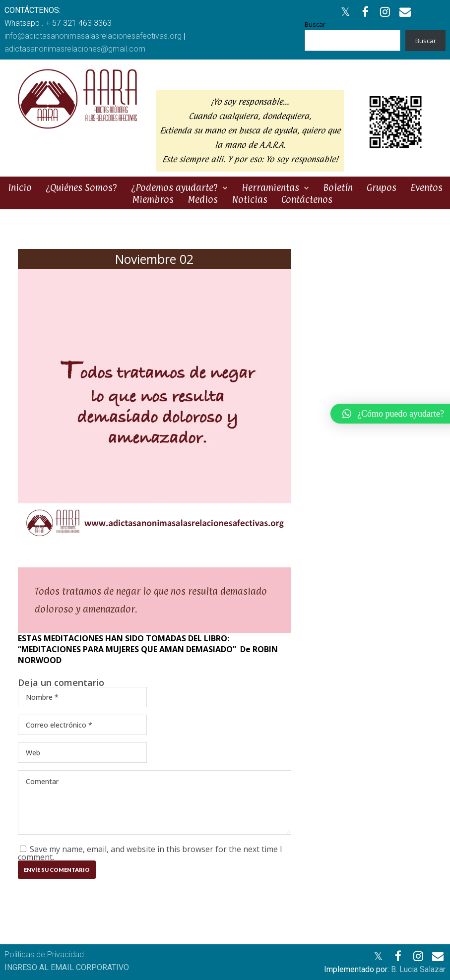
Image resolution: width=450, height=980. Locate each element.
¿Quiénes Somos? (81, 187)
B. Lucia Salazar (418, 969)
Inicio (20, 187)
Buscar (315, 24)
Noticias (250, 199)
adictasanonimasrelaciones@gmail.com (75, 49)
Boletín (338, 187)
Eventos (426, 187)
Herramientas (270, 187)
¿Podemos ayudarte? (174, 187)
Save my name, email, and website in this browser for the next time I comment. (150, 853)
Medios (203, 199)
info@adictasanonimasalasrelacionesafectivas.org (93, 36)
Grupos (382, 187)
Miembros (153, 199)
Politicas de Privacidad (44, 954)
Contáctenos (307, 199)
